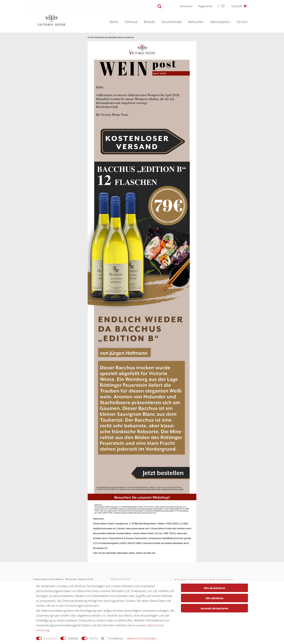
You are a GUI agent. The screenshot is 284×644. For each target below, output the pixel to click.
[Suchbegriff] (93, 6)
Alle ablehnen (215, 598)
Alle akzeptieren (215, 588)
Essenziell (50, 638)
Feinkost (131, 22)
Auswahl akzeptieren (214, 608)
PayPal (93, 638)
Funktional (116, 638)
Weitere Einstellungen (142, 638)
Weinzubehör (220, 22)
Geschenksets (172, 22)
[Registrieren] (205, 6)
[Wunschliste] (221, 6)
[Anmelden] (186, 6)
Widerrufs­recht (120, 579)
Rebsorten (196, 22)
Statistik (73, 638)
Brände (149, 22)
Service (242, 22)
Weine (114, 22)
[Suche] (159, 6)
